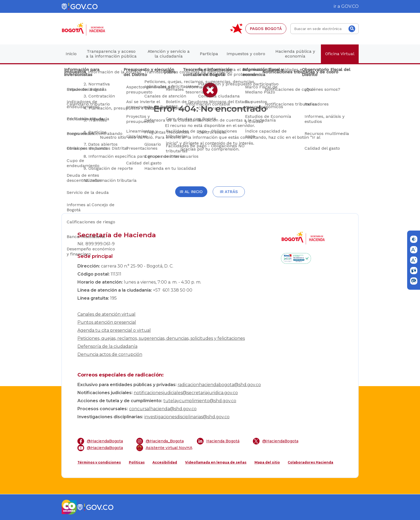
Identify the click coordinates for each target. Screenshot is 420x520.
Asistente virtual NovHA (164, 448)
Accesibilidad (165, 462)
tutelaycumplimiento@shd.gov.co (200, 401)
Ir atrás (229, 192)
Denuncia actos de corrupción (110, 354)
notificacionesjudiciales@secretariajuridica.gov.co (186, 393)
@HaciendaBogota (100, 441)
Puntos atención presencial (107, 322)
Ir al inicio (191, 192)
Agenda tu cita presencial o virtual (114, 330)
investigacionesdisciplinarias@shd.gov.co (187, 417)
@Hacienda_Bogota (160, 441)
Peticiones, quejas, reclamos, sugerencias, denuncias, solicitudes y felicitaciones (161, 338)
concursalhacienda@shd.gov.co (163, 409)
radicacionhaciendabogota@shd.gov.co (219, 385)
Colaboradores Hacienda (310, 462)
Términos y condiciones (99, 462)
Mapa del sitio (267, 462)
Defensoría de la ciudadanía (107, 346)
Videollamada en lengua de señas (216, 462)
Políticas (137, 462)
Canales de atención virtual (106, 314)
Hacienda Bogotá (218, 441)
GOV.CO (350, 6)
